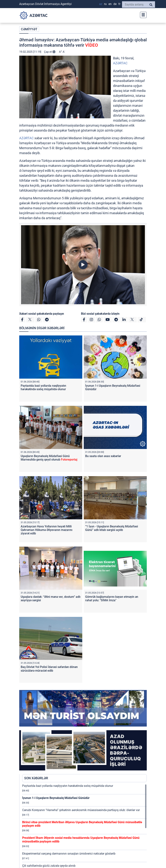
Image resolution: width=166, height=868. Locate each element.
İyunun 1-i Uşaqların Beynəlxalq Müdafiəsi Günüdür (56, 798)
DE (115, 4)
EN (110, 4)
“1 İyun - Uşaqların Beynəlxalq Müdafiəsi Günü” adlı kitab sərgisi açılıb (112, 528)
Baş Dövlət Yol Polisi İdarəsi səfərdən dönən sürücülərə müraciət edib (49, 669)
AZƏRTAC (120, 63)
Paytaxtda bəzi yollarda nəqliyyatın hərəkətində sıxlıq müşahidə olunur (43, 387)
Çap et (50, 52)
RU (105, 4)
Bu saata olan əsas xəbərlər (103, 456)
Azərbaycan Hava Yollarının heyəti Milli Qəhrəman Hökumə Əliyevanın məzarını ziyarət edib (47, 530)
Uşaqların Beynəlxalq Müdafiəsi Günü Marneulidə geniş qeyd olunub (49, 458)
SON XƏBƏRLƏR (36, 778)
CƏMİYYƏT (29, 29)
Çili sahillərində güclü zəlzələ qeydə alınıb (49, 866)
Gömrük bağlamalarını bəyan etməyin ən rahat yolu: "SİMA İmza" (112, 599)
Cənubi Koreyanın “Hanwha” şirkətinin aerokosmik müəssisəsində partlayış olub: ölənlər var (81, 810)
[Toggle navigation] (142, 14)
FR (119, 4)
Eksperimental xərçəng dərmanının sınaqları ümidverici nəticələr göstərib (69, 854)
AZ (101, 4)
